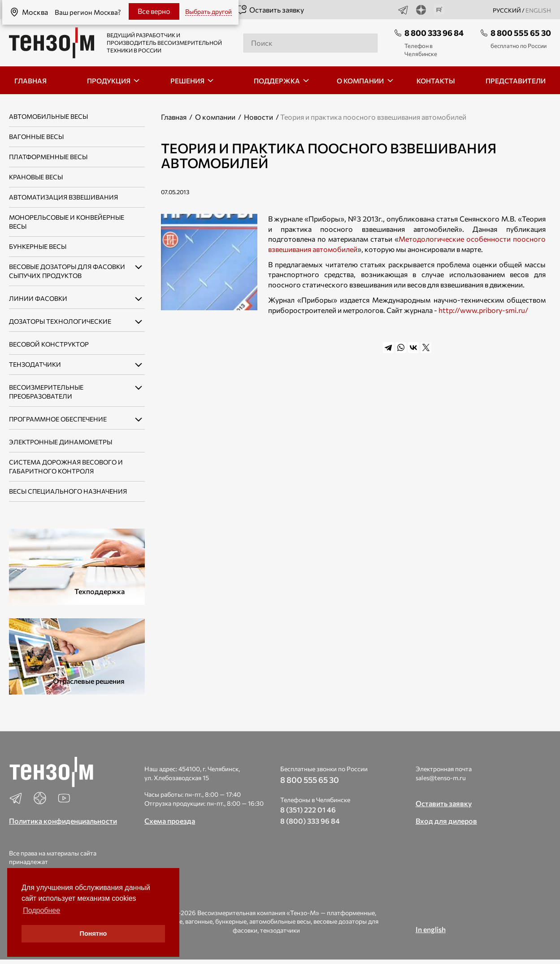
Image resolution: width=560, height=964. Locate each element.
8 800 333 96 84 (434, 33)
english (538, 10)
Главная (174, 117)
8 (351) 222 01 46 (308, 810)
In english (431, 929)
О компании (215, 117)
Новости (258, 117)
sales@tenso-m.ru (441, 778)
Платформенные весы (48, 157)
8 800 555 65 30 (521, 33)
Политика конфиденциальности (63, 821)
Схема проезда (170, 821)
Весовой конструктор (49, 344)
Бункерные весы (38, 246)
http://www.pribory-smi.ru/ (483, 310)
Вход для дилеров (446, 821)
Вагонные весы (36, 137)
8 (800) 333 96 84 (310, 821)
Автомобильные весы (48, 116)
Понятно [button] (93, 934)
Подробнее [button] (41, 910)
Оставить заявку (270, 10)
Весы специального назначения (68, 491)
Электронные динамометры (61, 442)
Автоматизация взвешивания (63, 197)
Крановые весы (36, 177)
